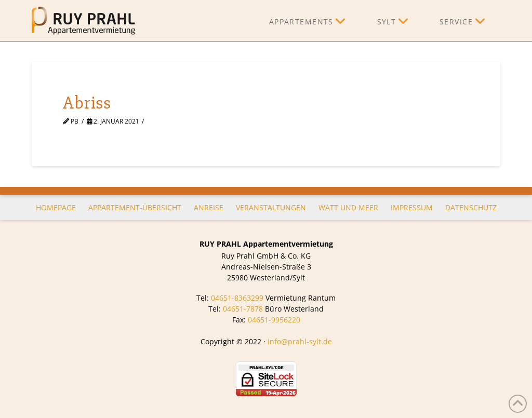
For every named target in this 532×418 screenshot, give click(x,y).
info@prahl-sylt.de (300, 341)
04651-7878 (243, 309)
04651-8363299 (237, 298)
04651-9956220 (274, 320)
